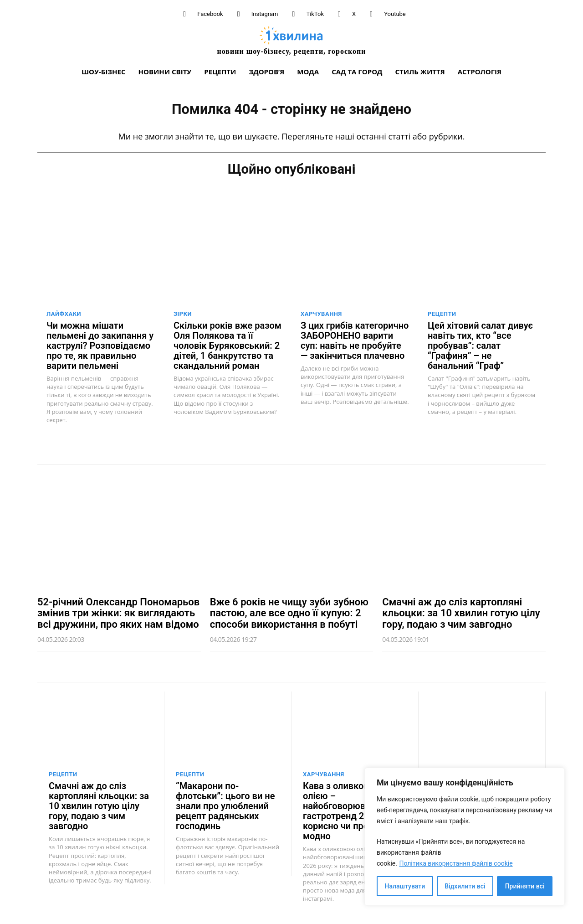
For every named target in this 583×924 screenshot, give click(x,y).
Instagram (265, 14)
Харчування (321, 313)
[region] (465, 837)
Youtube (395, 14)
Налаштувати (405, 886)
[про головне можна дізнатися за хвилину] (291, 40)
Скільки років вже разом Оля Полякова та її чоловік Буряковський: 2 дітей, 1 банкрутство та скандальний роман (228, 345)
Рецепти (442, 313)
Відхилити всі (465, 886)
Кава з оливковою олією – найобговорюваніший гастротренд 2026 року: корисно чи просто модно (354, 810)
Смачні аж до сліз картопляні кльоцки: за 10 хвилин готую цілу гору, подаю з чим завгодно (461, 612)
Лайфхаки (64, 313)
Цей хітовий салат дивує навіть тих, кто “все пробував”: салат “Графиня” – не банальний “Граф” (480, 345)
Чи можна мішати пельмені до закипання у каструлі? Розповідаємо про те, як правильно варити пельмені (100, 345)
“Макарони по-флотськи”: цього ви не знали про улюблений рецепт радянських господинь (225, 805)
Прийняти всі (525, 886)
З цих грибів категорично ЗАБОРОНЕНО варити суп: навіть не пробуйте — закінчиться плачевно (355, 340)
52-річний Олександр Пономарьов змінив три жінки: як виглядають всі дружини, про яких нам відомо (118, 612)
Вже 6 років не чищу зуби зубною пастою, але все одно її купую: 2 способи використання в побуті (289, 612)
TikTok (315, 14)
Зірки (183, 313)
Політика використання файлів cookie (456, 863)
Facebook (210, 14)
